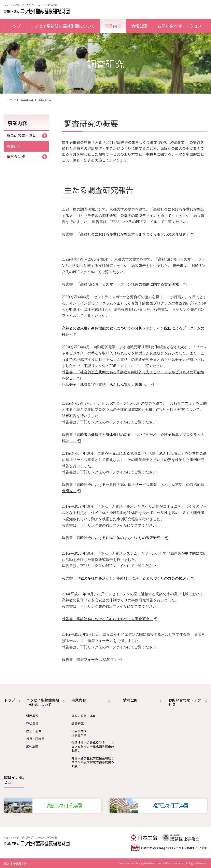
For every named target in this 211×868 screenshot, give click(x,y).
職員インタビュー (13, 780)
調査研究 (14, 146)
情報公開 (139, 26)
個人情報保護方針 (15, 864)
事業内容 (113, 26)
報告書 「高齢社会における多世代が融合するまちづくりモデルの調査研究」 (126, 234)
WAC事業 (32, 724)
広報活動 (32, 746)
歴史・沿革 (34, 731)
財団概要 (32, 716)
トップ (15, 26)
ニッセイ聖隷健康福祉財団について (63, 26)
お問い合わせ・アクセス (180, 26)
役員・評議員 (35, 739)
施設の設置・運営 (27, 136)
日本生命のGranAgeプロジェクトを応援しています (169, 848)
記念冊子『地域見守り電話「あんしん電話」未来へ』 (106, 385)
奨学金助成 (27, 156)
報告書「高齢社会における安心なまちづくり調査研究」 (108, 619)
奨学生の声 (79, 735)
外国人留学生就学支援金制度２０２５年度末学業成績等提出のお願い (93, 762)
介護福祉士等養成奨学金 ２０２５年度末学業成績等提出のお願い (93, 747)
